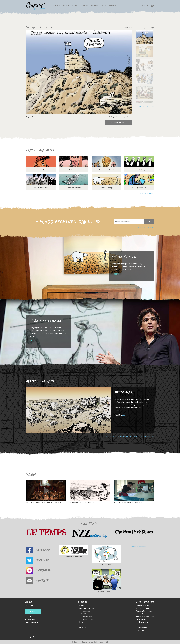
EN (147, 6)
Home (82, 605)
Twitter (142, 625)
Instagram (143, 622)
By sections (87, 617)
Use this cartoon (118, 122)
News (75, 6)
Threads (142, 630)
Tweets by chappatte (139, 547)
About (103, 6)
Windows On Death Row (145, 617)
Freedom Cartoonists (144, 611)
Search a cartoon (89, 619)
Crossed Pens (141, 614)
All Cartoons (88, 614)
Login (33, 611)
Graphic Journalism (143, 608)
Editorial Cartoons (61, 6)
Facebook (143, 628)
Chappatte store (142, 605)
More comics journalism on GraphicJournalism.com (130, 437)
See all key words (146, 227)
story (124, 415)
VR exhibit (83, 628)
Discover (117, 274)
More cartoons (146, 106)
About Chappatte (31, 622)
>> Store (113, 6)
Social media (141, 619)
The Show (84, 6)
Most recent (88, 611)
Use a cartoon (30, 620)
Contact (28, 617)
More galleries (147, 193)
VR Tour (94, 6)
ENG (31, 605)
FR (142, 6)
